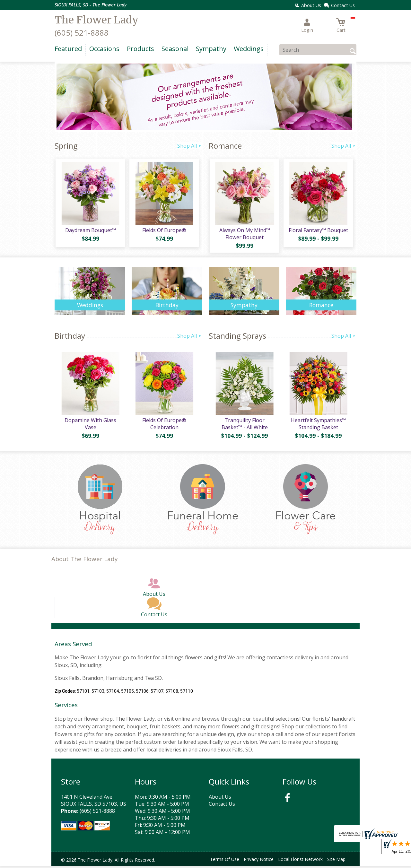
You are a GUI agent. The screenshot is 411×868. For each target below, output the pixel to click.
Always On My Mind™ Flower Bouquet (244, 235)
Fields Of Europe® (164, 231)
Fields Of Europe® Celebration (164, 426)
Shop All (190, 146)
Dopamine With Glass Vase (90, 426)
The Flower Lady (96, 20)
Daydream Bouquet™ (90, 231)
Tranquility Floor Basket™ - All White (244, 426)
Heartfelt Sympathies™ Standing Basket (318, 426)
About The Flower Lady (84, 561)
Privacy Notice (259, 861)
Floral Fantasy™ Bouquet (318, 231)
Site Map (336, 861)
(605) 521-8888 (82, 33)
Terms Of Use (225, 861)
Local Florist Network (300, 861)
